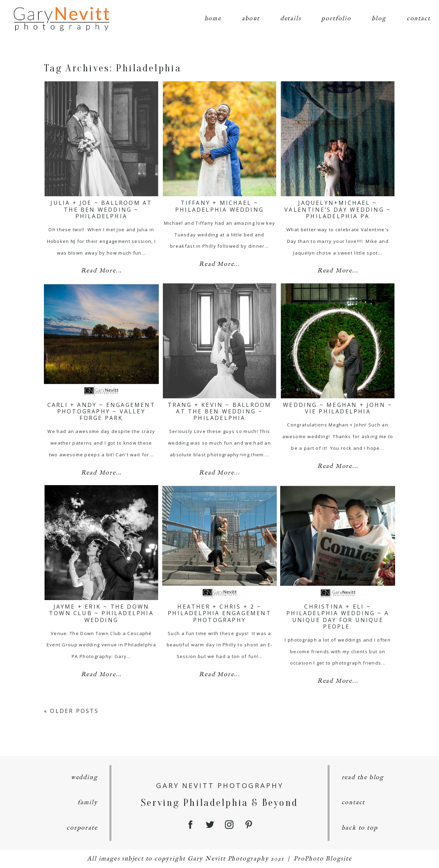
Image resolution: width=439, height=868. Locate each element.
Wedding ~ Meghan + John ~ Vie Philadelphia (338, 408)
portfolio (336, 19)
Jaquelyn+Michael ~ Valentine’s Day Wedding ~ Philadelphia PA (338, 209)
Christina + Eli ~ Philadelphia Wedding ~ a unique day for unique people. (338, 617)
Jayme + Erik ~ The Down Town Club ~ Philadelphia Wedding (101, 613)
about (251, 19)
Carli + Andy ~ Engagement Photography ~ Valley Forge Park (101, 411)
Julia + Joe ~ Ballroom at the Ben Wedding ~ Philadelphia (101, 209)
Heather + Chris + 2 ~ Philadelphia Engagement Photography (219, 613)
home (213, 19)
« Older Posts (72, 711)
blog (379, 19)
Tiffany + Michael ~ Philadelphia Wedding (219, 206)
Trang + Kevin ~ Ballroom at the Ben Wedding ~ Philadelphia (220, 411)
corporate (82, 828)
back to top (360, 828)
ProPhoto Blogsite (323, 859)
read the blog (363, 778)
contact (419, 19)
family (88, 803)
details (291, 19)
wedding (84, 778)
